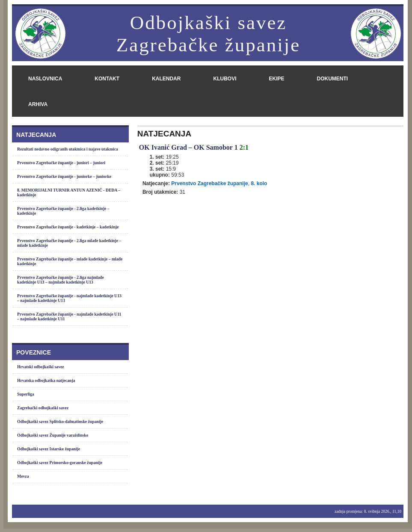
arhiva (38, 104)
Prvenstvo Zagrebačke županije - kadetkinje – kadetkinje (68, 227)
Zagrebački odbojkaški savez (43, 408)
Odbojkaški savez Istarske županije (49, 449)
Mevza (23, 476)
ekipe (276, 79)
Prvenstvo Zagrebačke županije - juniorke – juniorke (64, 176)
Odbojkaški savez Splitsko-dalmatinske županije (60, 421)
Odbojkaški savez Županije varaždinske (53, 435)
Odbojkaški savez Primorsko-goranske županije (60, 463)
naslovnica (45, 79)
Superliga (26, 394)
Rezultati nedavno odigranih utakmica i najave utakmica (68, 149)
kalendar (166, 79)
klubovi (225, 79)
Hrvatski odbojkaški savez (41, 367)
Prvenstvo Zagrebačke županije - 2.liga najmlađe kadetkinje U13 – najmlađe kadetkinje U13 (61, 280)
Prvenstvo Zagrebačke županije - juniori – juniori (61, 163)
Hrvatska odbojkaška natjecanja (46, 380)
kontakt (107, 79)
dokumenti (332, 79)
